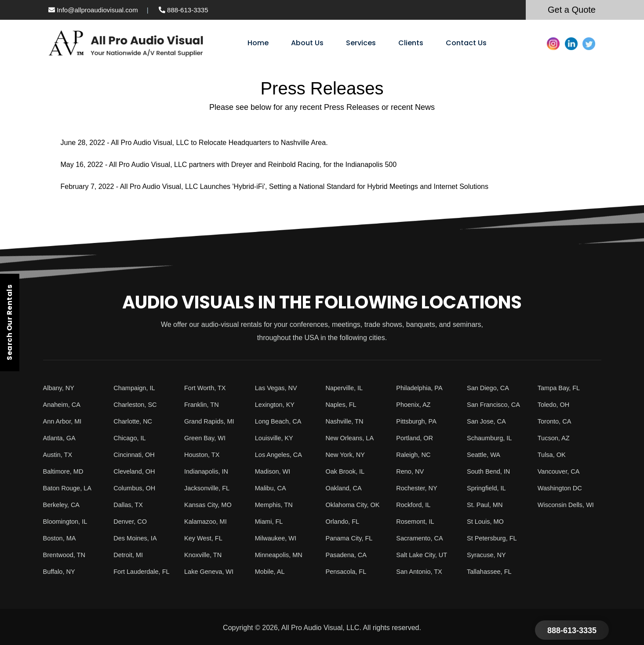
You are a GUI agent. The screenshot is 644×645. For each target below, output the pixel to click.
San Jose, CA (488, 421)
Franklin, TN (203, 404)
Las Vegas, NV (278, 388)
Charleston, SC (137, 404)
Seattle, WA (485, 455)
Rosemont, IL (417, 521)
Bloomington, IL (67, 521)
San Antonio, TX (421, 571)
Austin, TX (59, 455)
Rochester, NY (419, 488)
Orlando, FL (344, 521)
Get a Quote (572, 10)
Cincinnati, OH (136, 455)
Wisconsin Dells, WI (569, 505)
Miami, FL (270, 521)
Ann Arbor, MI (64, 421)
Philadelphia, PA (422, 388)
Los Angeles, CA (281, 455)
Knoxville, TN (205, 555)
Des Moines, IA (137, 538)
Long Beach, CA (281, 421)
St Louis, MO (487, 521)
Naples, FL (343, 404)
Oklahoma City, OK (356, 505)
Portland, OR (416, 438)
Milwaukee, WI (278, 538)
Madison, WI (275, 471)
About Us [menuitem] (307, 43)
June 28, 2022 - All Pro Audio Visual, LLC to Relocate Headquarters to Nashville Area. (194, 143)
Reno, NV (411, 471)
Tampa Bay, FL (561, 388)
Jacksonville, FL (209, 488)
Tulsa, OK (553, 455)
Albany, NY (60, 388)
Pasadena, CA (348, 555)
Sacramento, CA (422, 538)
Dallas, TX (130, 505)
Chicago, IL (131, 438)
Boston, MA (61, 538)
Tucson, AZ (555, 438)
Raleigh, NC (415, 455)
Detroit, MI (130, 555)
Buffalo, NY (61, 571)
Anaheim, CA (64, 404)
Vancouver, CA (561, 471)
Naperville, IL (346, 388)
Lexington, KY (277, 404)
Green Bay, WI (207, 438)
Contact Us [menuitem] (466, 43)
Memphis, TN (276, 505)
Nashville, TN (347, 421)
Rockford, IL (415, 505)
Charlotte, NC (135, 421)
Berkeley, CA (63, 505)
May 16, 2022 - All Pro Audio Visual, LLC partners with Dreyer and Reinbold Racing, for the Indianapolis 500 (229, 165)
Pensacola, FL (348, 571)
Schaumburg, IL (492, 438)
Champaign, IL (136, 388)
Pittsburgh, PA (418, 421)
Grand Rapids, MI (212, 421)
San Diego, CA (490, 388)
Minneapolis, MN (281, 555)
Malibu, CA (272, 488)
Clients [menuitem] (411, 43)
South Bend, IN (491, 471)
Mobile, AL (271, 571)
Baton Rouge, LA (70, 488)
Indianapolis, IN (208, 471)
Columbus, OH (136, 488)
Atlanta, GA (61, 438)
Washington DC (562, 488)
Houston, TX (204, 455)
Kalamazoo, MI (208, 521)
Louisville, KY (276, 438)
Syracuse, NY (488, 555)
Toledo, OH (555, 404)
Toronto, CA (556, 421)
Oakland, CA (346, 488)
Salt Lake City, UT (424, 555)
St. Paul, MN (487, 505)
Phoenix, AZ (415, 404)
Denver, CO (132, 521)
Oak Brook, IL (347, 471)
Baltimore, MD (65, 471)
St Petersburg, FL (494, 538)
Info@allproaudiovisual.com (93, 10)
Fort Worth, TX (207, 388)
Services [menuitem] (361, 43)
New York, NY (347, 455)
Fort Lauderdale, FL (144, 571)
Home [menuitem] (258, 43)
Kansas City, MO (210, 505)
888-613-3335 (184, 10)
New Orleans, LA (352, 438)
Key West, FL (205, 538)
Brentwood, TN (66, 555)
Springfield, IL (488, 488)
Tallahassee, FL (491, 571)
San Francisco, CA (496, 404)
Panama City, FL (352, 538)
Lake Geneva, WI (211, 571)
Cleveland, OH (136, 471)
